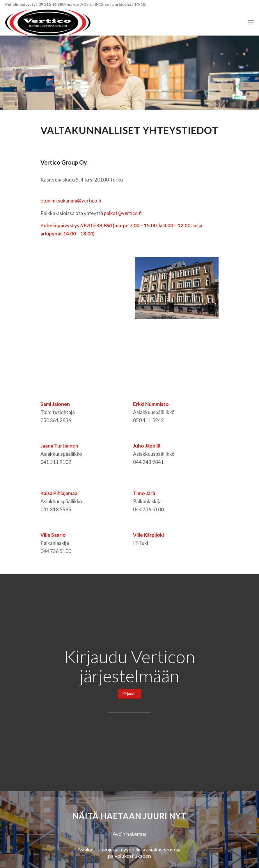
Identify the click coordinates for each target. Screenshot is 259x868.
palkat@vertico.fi (123, 213)
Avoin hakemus (129, 834)
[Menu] (251, 22)
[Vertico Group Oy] (48, 22)
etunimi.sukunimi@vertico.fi (71, 201)
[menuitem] (251, 22)
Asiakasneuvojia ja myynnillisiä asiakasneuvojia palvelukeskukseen (129, 853)
